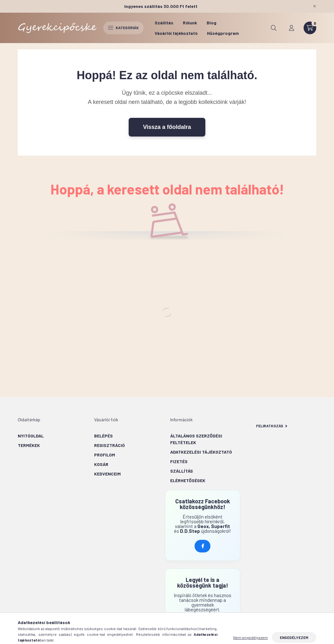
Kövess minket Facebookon (202, 546)
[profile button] (292, 28)
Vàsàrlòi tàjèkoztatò (176, 33)
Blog (212, 23)
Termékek (29, 445)
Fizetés (179, 461)
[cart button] (310, 28)
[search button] (274, 28)
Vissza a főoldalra (167, 127)
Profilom (105, 455)
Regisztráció (109, 445)
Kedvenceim (107, 474)
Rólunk (190, 23)
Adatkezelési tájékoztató (201, 452)
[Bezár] (315, 6)
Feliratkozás (272, 426)
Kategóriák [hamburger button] (123, 28)
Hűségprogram (223, 33)
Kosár (101, 464)
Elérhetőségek (188, 480)
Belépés (103, 436)
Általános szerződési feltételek (196, 439)
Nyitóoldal (31, 436)
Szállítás (164, 23)
